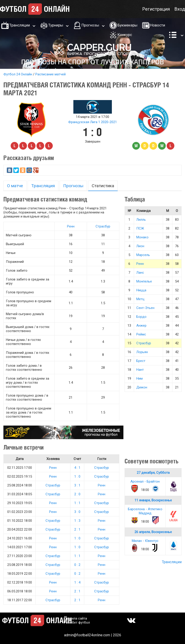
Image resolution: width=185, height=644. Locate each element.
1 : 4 (77, 582)
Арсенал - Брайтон (145, 481)
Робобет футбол (77, 622)
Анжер (141, 326)
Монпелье (144, 281)
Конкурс (125, 35)
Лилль (141, 220)
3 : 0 (77, 512)
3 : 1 (77, 485)
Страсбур (103, 226)
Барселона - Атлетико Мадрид (145, 511)
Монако (142, 237)
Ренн (71, 226)
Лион (140, 246)
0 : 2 (77, 565)
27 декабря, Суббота (153, 473)
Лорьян (142, 352)
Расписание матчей (50, 74)
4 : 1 (77, 468)
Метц (140, 299)
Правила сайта (75, 618)
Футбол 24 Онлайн (18, 74)
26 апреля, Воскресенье (153, 532)
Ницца (141, 290)
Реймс (141, 334)
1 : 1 (77, 503)
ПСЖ (140, 228)
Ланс (140, 273)
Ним (139, 378)
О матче (15, 186)
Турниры (56, 25)
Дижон (142, 387)
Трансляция (43, 186)
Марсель (143, 255)
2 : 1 (77, 529)
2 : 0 (77, 494)
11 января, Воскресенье (153, 500)
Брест (141, 361)
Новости (158, 25)
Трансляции (20, 25)
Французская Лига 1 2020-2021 (92, 122)
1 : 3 (77, 521)
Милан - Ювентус (145, 541)
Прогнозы (90, 25)
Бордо (141, 317)
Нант (140, 370)
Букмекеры (127, 25)
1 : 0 (77, 476)
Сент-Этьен (145, 308)
